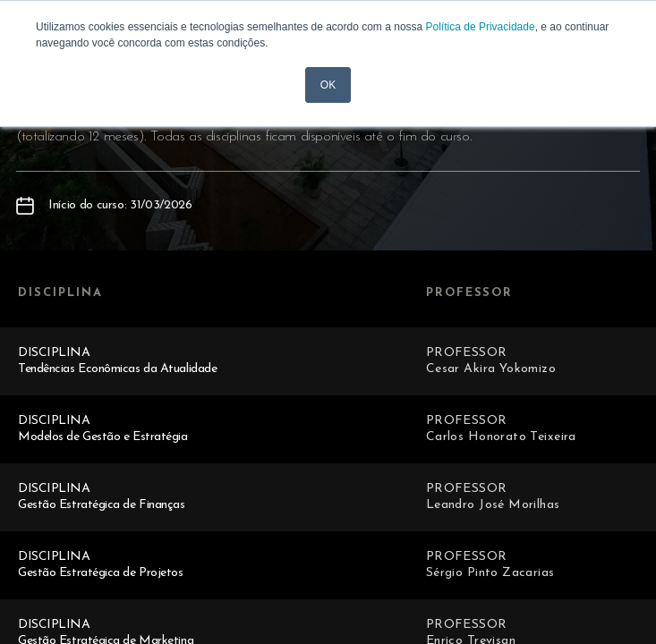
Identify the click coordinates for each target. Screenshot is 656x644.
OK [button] (328, 85)
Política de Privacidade (481, 27)
